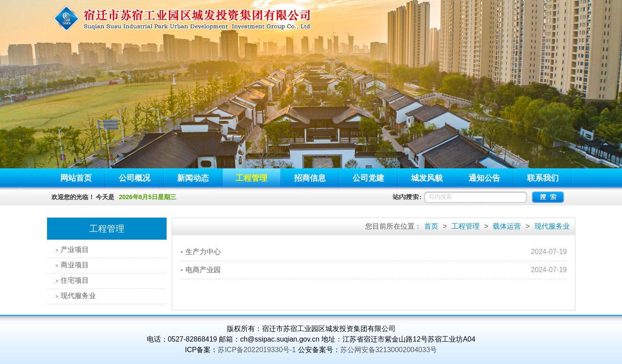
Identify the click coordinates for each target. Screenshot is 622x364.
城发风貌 (427, 178)
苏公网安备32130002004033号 (389, 350)
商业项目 (73, 265)
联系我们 (543, 178)
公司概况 (135, 178)
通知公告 (484, 178)
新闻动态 (193, 178)
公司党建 (368, 178)
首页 (431, 226)
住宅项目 (73, 280)
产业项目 (73, 249)
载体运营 (507, 226)
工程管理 (251, 178)
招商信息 (310, 178)
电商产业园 (203, 270)
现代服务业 (76, 296)
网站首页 (76, 178)
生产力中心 (203, 252)
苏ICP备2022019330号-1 (257, 350)
